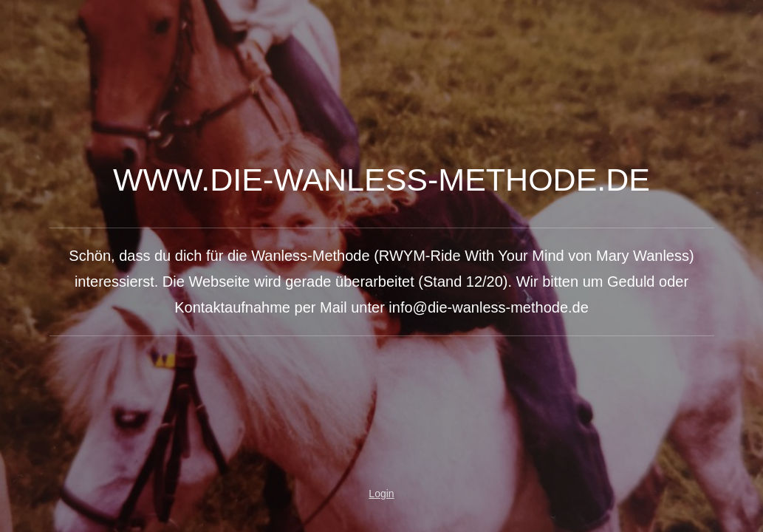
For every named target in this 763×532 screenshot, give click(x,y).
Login (381, 494)
